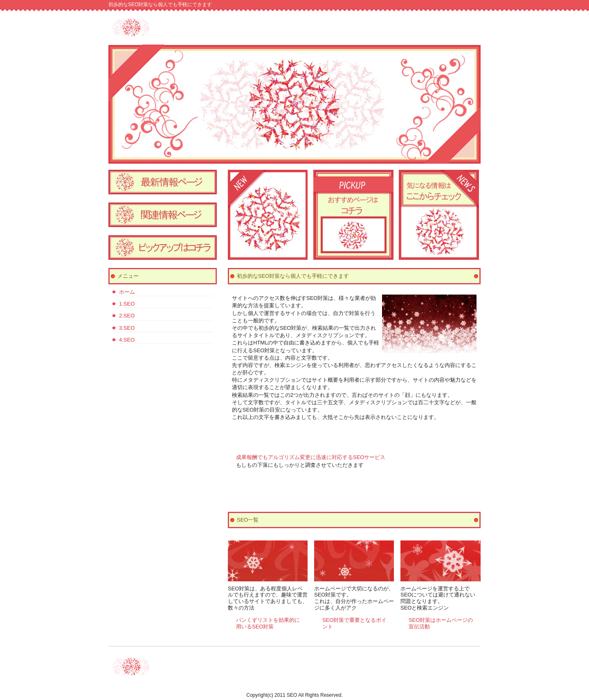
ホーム (127, 292)
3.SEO (127, 328)
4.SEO (127, 340)
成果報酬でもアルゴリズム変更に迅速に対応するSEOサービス (311, 457)
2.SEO (127, 316)
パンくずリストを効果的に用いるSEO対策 (268, 623)
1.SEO (127, 304)
